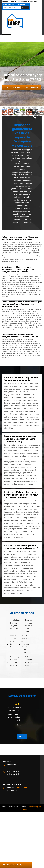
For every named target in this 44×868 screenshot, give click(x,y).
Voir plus (22, 737)
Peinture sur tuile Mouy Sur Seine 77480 (13, 643)
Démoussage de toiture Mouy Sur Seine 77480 (15, 661)
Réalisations (32, 88)
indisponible (8, 1)
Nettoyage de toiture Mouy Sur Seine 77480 (28, 662)
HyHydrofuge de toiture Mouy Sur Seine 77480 (15, 624)
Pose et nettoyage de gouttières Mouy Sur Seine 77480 (25, 644)
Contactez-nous (12, 88)
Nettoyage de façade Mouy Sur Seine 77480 (28, 626)
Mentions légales (34, 807)
